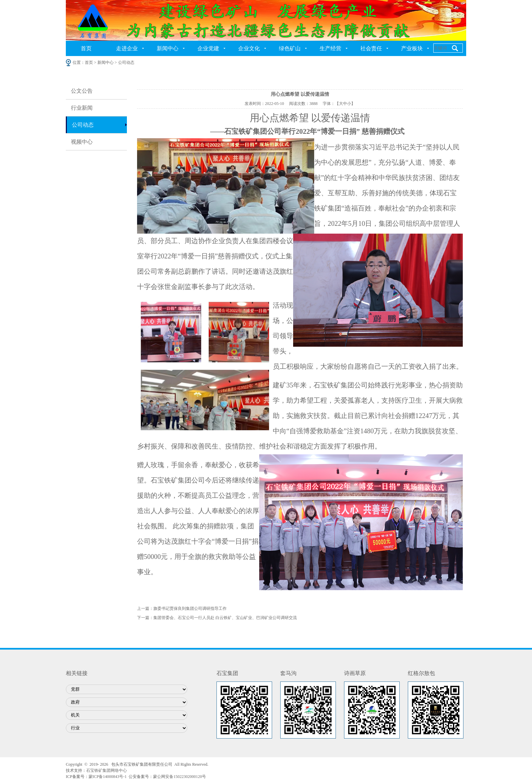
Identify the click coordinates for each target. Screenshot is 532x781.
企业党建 (208, 48)
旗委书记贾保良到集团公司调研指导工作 (190, 609)
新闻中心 (168, 48)
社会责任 (371, 48)
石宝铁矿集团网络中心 (107, 770)
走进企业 (127, 48)
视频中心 (82, 142)
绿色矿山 (290, 48)
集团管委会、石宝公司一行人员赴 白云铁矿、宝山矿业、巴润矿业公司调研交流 (225, 618)
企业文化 (249, 48)
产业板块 (412, 48)
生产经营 (330, 48)
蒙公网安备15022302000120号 (179, 777)
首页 (86, 48)
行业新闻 (82, 108)
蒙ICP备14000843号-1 (108, 777)
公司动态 (83, 125)
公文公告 (82, 91)
